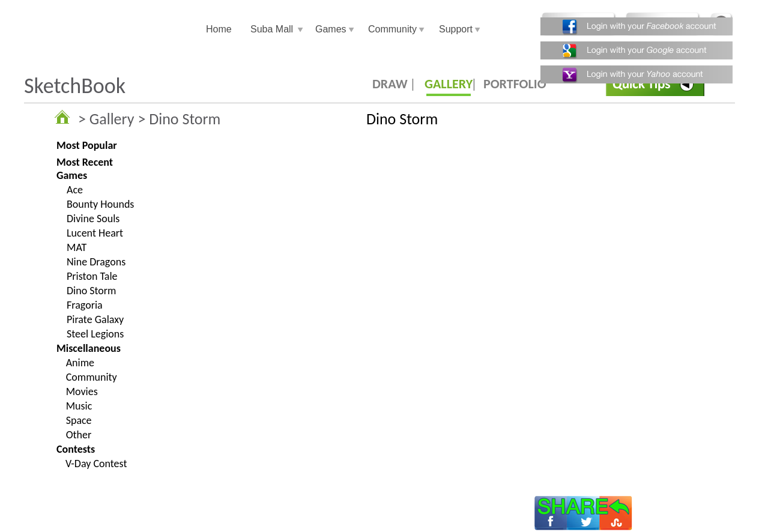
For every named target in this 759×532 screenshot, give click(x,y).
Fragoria (85, 305)
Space (79, 420)
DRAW (390, 84)
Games (331, 29)
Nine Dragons (96, 262)
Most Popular (87, 145)
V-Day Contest (96, 464)
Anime (80, 363)
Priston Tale (92, 276)
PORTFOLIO (515, 84)
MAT (77, 247)
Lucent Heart (95, 233)
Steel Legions (95, 334)
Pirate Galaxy (95, 319)
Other (79, 435)
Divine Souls (93, 219)
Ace (75, 190)
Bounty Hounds (100, 204)
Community (392, 29)
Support (456, 29)
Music (79, 406)
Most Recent (85, 162)
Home (219, 29)
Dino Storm (92, 291)
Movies (82, 391)
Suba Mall (272, 29)
